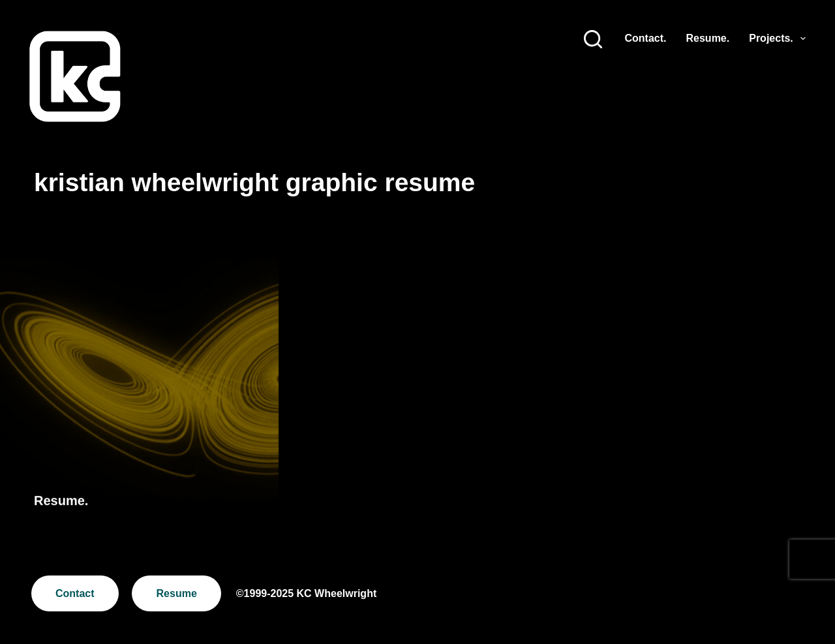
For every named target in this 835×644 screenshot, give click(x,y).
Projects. (777, 38)
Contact (75, 593)
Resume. (708, 38)
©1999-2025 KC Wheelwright (306, 593)
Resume (177, 593)
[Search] (593, 39)
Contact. (646, 38)
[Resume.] (139, 390)
